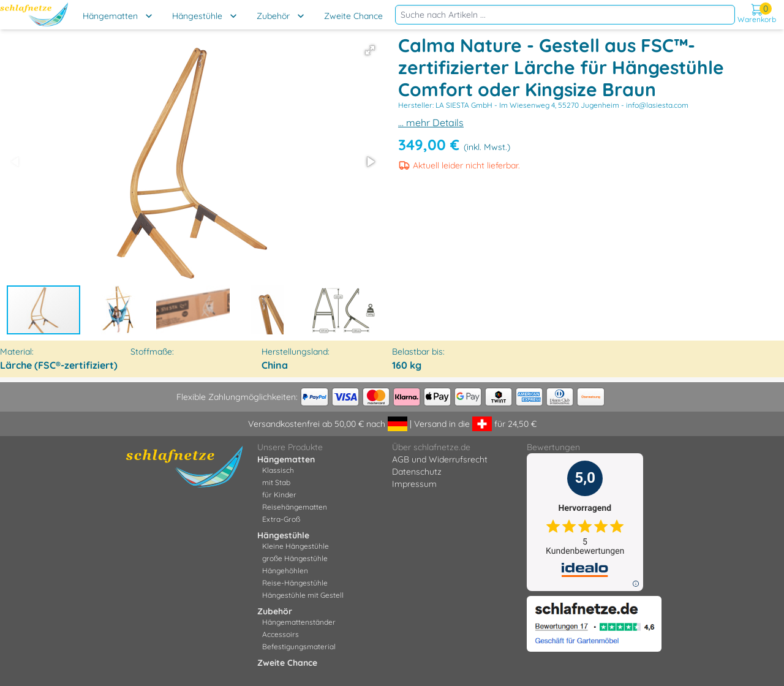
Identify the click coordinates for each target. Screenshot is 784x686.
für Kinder (279, 495)
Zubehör (273, 16)
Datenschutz (417, 472)
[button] (370, 50)
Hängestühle (197, 16)
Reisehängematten (295, 507)
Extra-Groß (281, 519)
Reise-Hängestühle (295, 583)
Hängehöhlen (285, 571)
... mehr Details (431, 123)
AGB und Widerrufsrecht (440, 459)
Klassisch (278, 470)
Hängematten (110, 16)
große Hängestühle (295, 558)
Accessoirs (281, 634)
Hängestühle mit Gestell (303, 595)
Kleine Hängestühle (296, 546)
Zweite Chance (353, 16)
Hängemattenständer (299, 622)
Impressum (414, 484)
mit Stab (276, 482)
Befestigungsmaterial (299, 646)
